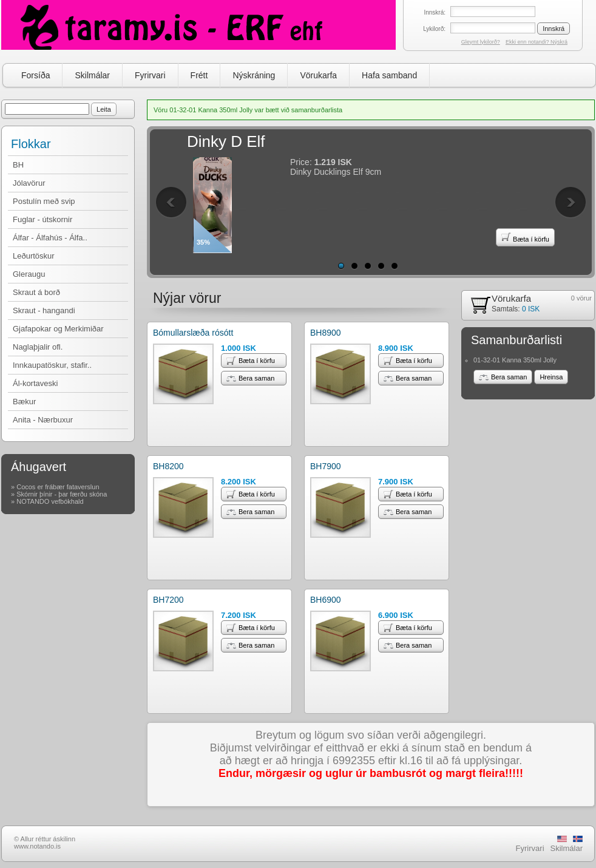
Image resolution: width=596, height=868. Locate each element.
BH (18, 165)
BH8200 (168, 466)
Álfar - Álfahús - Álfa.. (50, 238)
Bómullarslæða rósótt (193, 333)
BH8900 (326, 333)
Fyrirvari (150, 75)
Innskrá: (435, 12)
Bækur (24, 402)
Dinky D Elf (226, 141)
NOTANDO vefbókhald (50, 501)
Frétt (199, 75)
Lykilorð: (434, 29)
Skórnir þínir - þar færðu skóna (62, 494)
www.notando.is (37, 846)
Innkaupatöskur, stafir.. (52, 365)
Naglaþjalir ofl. (38, 347)
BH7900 (326, 466)
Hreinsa (551, 377)
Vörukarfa (318, 75)
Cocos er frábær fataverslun (58, 487)
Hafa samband (389, 75)
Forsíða (36, 75)
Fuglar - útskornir (42, 219)
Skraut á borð (36, 292)
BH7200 (168, 600)
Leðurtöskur (34, 256)
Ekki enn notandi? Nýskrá (537, 42)
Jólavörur (29, 183)
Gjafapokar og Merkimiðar (58, 329)
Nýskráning (254, 75)
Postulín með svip (44, 201)
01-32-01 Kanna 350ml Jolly (515, 360)
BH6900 (326, 600)
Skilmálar (92, 75)
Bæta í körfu (525, 237)
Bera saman (250, 378)
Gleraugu (29, 274)
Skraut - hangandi (44, 310)
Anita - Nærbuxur (43, 420)
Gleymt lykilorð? (481, 42)
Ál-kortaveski (35, 383)
